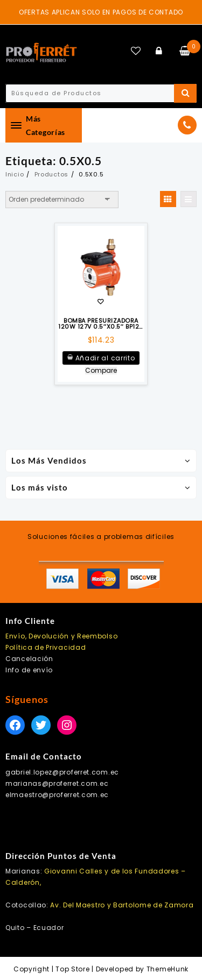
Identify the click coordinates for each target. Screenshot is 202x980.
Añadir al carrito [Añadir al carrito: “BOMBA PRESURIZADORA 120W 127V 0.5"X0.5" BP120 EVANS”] (105, 358)
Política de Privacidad (46, 647)
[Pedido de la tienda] (62, 200)
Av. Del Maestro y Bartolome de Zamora (122, 905)
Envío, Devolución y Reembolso (61, 636)
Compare (101, 371)
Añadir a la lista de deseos (100, 303)
